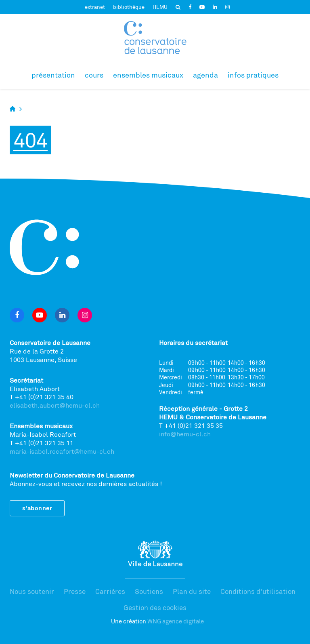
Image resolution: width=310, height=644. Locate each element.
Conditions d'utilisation (258, 591)
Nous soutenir (32, 591)
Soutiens (149, 591)
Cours (94, 75)
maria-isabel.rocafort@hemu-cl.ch (62, 451)
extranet (95, 7)
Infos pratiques (253, 75)
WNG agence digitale (176, 621)
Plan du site (192, 591)
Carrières (110, 591)
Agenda (205, 75)
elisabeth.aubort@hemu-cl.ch (55, 405)
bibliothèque (129, 7)
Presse (75, 591)
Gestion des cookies (155, 607)
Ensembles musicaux (148, 75)
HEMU (160, 7)
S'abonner (37, 508)
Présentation (53, 75)
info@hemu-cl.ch (185, 434)
